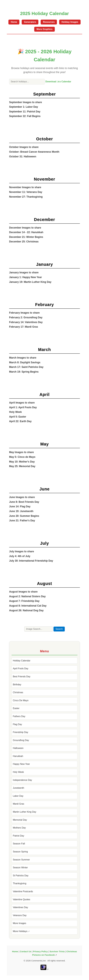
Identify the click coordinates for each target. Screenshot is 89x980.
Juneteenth (18, 788)
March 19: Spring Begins (24, 372)
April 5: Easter (18, 417)
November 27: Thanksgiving (26, 197)
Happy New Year (21, 764)
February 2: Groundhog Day (26, 317)
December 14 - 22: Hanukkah (26, 232)
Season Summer (21, 860)
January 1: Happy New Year (25, 277)
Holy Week (15, 412)
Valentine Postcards (23, 891)
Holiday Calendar (22, 661)
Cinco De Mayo (21, 700)
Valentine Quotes (22, 899)
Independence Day (22, 780)
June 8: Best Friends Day (24, 502)
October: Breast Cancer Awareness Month (34, 152)
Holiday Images (70, 22)
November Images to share (25, 187)
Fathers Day (19, 716)
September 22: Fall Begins (25, 116)
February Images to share (24, 313)
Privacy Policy (40, 951)
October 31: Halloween (23, 157)
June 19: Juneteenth (21, 511)
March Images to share (23, 358)
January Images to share (24, 272)
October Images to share (24, 147)
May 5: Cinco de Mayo (22, 457)
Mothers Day (19, 828)
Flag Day (17, 724)
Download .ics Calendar (58, 82)
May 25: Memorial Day (22, 466)
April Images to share (22, 403)
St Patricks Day (21, 876)
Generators (30, 22)
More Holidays (20, 931)
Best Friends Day (22, 677)
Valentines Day (20, 907)
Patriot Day (18, 836)
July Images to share (22, 551)
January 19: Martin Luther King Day (30, 282)
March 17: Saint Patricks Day (26, 367)
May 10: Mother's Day (22, 462)
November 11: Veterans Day (26, 192)
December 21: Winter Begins (26, 237)
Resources (49, 22)
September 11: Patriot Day (25, 112)
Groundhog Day (21, 740)
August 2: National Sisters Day (27, 596)
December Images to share (25, 228)
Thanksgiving (20, 883)
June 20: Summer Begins (24, 516)
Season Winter (20, 868)
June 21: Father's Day (22, 520)
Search (59, 629)
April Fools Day (21, 668)
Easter (16, 708)
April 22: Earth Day (20, 421)
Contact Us (26, 951)
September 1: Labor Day (24, 107)
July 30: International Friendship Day (31, 561)
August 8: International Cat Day (28, 606)
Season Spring (20, 852)
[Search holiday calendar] (27, 82)
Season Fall (19, 844)
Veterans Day (20, 915)
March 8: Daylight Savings (25, 362)
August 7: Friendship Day (24, 601)
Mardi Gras (18, 804)
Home (14, 22)
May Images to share (21, 452)
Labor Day (18, 796)
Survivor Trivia (57, 951)
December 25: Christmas (24, 242)
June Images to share (22, 497)
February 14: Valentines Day (26, 322)
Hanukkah (18, 756)
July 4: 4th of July (20, 556)
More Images (19, 923)
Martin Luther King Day (25, 812)
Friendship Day (21, 732)
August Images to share (23, 592)
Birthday (17, 685)
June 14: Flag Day (20, 506)
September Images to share (26, 102)
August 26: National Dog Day (26, 610)
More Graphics (44, 29)
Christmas (18, 692)
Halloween (18, 748)
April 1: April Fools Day (23, 407)
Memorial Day (20, 820)
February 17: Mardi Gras (24, 327)
